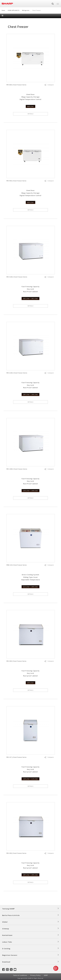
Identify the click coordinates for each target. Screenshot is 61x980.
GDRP (46, 975)
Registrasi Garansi (10, 955)
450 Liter (30, 202)
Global (5, 922)
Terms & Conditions (20, 975)
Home (3, 10)
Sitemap (6, 929)
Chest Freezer (18, 27)
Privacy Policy (35, 975)
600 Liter (30, 106)
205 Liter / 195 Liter (30, 395)
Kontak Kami (7, 935)
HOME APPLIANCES (14, 10)
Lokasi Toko (7, 942)
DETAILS (30, 114)
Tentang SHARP (8, 909)
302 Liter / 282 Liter (30, 299)
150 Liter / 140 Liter (30, 491)
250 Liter (30, 683)
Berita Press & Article (11, 915)
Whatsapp (55, 968)
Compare (51, 85)
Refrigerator (26, 10)
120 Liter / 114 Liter (30, 779)
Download (6, 962)
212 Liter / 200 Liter (30, 587)
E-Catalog (6, 949)
